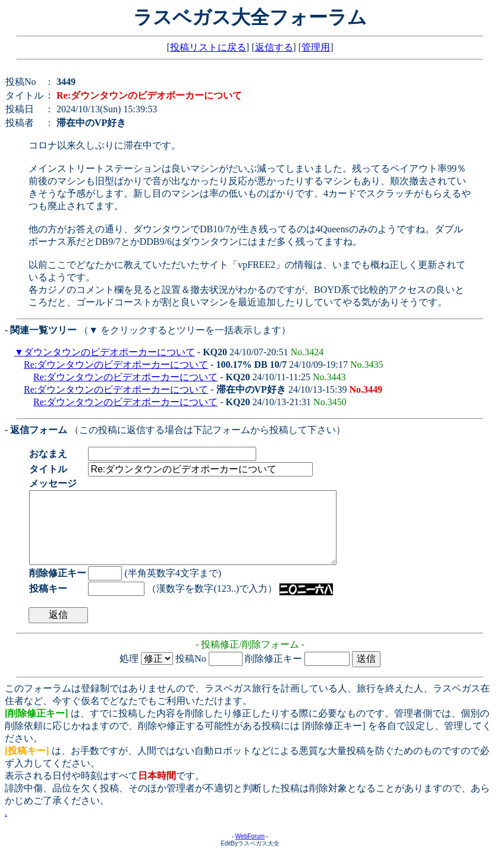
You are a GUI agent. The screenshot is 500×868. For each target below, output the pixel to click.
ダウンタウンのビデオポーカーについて (109, 352)
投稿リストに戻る (208, 47)
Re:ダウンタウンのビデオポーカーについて (116, 364)
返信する (274, 47)
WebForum (250, 850)
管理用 (316, 47)
